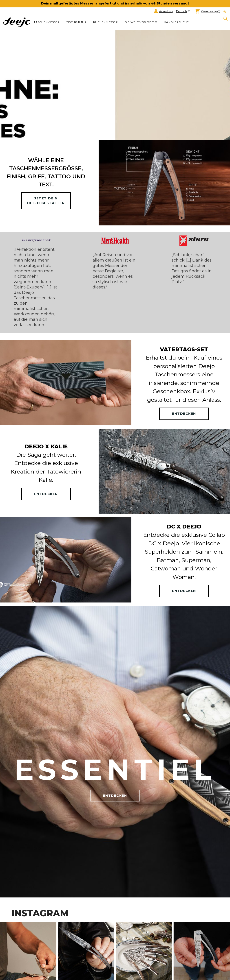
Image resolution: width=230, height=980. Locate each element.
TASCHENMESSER (47, 22)
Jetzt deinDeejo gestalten (46, 201)
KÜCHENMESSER (105, 22)
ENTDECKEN (184, 414)
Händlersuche (176, 22)
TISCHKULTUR (77, 22)
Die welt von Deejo (141, 22)
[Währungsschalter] (225, 11)
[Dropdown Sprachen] (184, 11)
